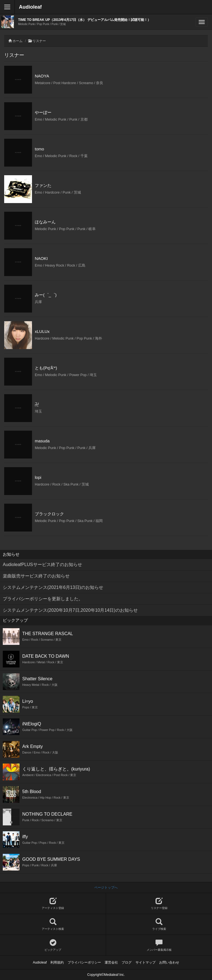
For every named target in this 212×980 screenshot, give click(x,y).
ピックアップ (53, 945)
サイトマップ (146, 962)
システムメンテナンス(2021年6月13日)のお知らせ (53, 587)
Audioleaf (30, 7)
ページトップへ (106, 888)
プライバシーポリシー (84, 962)
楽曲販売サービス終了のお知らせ (36, 576)
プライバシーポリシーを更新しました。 (43, 599)
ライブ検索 (159, 924)
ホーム (18, 41)
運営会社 (111, 962)
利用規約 (57, 962)
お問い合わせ (169, 962)
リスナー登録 (159, 904)
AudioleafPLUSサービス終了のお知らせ (42, 565)
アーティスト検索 (53, 924)
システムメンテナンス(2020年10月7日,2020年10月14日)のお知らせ (70, 610)
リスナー (39, 41)
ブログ (127, 962)
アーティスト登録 (53, 904)
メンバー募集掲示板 (159, 945)
